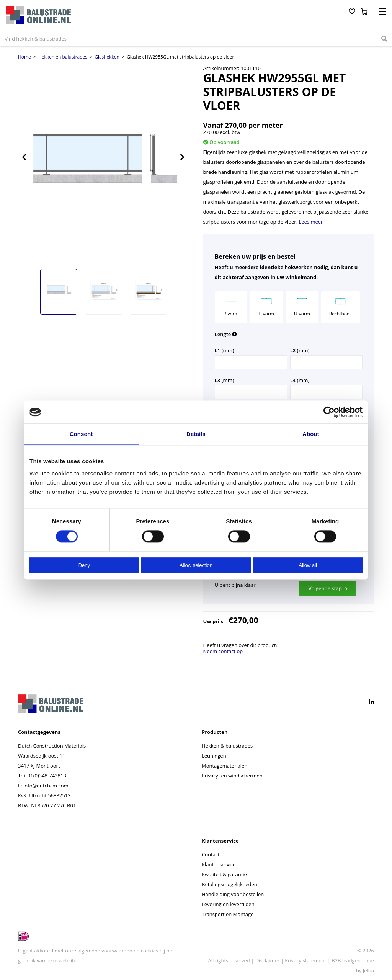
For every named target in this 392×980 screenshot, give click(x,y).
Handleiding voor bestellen (233, 894)
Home (24, 57)
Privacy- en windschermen (232, 776)
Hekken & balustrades (227, 746)
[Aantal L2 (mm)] (326, 362)
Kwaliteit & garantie (224, 874)
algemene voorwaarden (105, 951)
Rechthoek (341, 306)
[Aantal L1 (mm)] (251, 362)
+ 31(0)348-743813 (45, 776)
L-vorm (267, 306)
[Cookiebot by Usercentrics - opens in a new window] (329, 412)
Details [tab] (196, 434)
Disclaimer (268, 960)
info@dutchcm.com (46, 786)
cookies (149, 951)
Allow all (308, 565)
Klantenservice (219, 864)
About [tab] (311, 434)
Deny (84, 565)
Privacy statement (305, 960)
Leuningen (214, 756)
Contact (211, 854)
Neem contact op (223, 651)
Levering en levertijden (228, 904)
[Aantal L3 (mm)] (251, 392)
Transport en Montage (228, 914)
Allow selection (196, 565)
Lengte (226, 334)
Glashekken (107, 57)
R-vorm (231, 306)
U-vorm (302, 306)
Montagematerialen (225, 766)
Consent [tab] (81, 434)
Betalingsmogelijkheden (229, 884)
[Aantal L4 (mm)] (326, 392)
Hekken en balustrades (63, 57)
